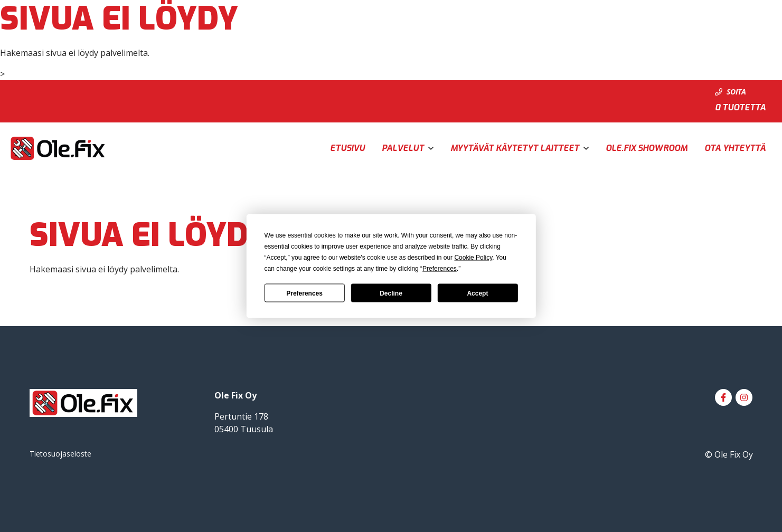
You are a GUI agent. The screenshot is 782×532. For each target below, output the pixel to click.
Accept (477, 293)
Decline (391, 293)
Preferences (304, 293)
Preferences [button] (440, 269)
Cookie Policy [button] (473, 258)
